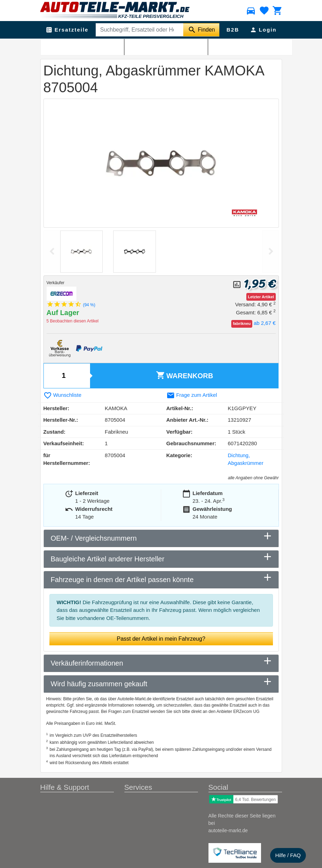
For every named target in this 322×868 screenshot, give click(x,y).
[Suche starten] (201, 30)
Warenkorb (184, 375)
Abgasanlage (80, 46)
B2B (233, 30)
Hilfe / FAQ (288, 855)
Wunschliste (63, 395)
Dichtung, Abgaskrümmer (149, 46)
